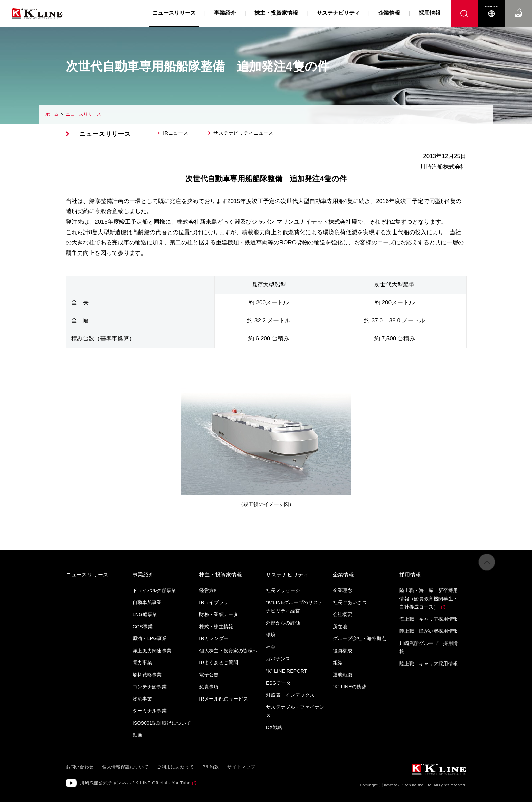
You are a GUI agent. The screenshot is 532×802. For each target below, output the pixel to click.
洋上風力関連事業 (152, 651)
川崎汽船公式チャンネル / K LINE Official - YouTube (135, 783)
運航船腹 (343, 675)
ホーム (52, 114)
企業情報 (389, 13)
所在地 (340, 627)
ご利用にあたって (175, 767)
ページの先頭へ (487, 568)
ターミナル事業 (150, 711)
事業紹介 (225, 13)
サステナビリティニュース (243, 133)
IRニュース (175, 133)
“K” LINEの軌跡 (350, 687)
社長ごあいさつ (350, 602)
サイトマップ (241, 767)
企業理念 (343, 590)
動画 (138, 735)
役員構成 (343, 651)
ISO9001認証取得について (162, 723)
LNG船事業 (145, 614)
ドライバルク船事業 (155, 590)
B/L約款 (211, 767)
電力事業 (142, 663)
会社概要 (343, 614)
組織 (338, 663)
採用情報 (430, 13)
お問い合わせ (519, 7)
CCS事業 (143, 627)
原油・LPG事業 (150, 638)
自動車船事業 (147, 602)
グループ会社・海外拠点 (360, 638)
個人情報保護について (125, 767)
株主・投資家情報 (276, 13)
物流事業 (142, 699)
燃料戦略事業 (147, 675)
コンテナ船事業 (150, 687)
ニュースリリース (83, 114)
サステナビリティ (338, 13)
